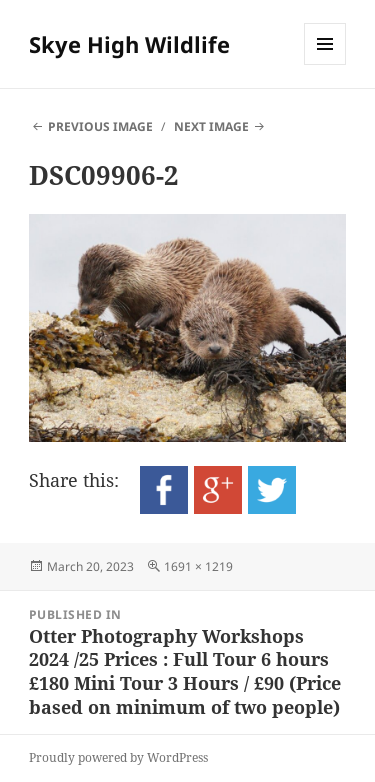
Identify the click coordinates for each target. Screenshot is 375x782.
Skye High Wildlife (129, 44)
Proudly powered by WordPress (118, 757)
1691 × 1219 (198, 566)
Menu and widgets (325, 64)
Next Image (211, 126)
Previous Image (100, 126)
